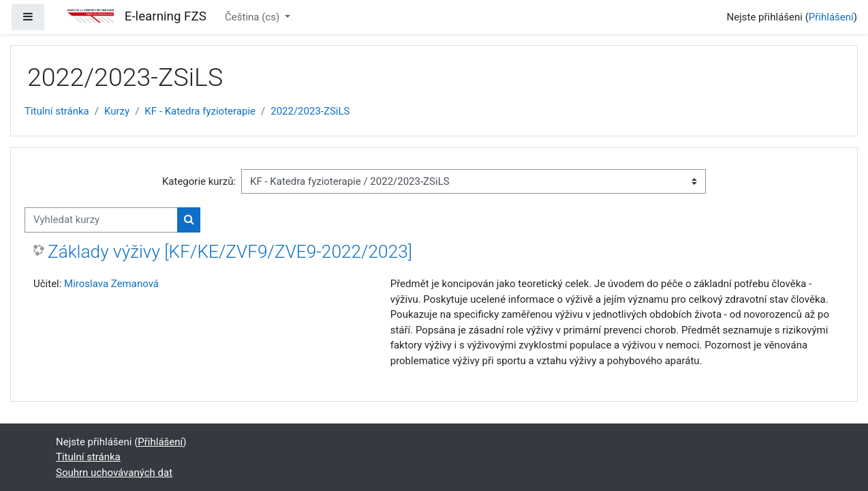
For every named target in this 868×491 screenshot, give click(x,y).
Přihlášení (831, 17)
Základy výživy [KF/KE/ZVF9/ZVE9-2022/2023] (230, 252)
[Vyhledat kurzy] (101, 220)
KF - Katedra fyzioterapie (200, 111)
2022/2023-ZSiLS (310, 111)
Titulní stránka (57, 111)
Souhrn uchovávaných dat (114, 473)
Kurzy (117, 111)
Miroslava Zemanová (111, 284)
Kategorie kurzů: (199, 181)
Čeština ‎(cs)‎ (253, 17)
